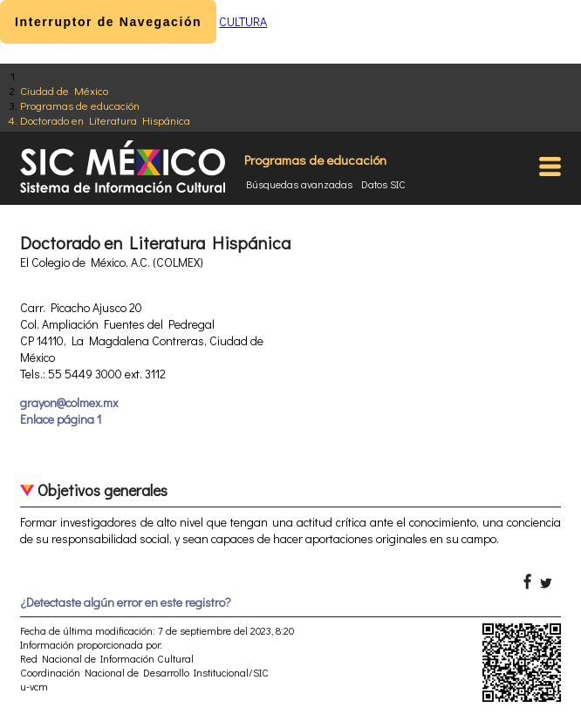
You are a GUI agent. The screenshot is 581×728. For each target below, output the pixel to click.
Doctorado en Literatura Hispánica (105, 120)
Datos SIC (383, 184)
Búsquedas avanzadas (299, 184)
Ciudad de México (64, 90)
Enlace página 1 (61, 419)
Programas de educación (80, 105)
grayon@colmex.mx (69, 402)
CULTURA (243, 21)
